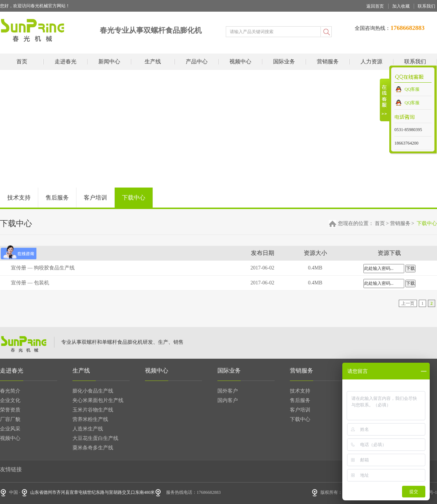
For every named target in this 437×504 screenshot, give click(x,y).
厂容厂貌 (10, 419)
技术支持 (19, 198)
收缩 (385, 100)
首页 (22, 62)
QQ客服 (412, 89)
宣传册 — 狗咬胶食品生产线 (43, 268)
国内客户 (228, 400)
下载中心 (134, 198)
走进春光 (66, 62)
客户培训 (95, 198)
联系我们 (426, 6)
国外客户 (228, 391)
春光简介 (10, 391)
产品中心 (197, 62)
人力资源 (371, 62)
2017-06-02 (262, 268)
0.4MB (315, 268)
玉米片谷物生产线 (93, 410)
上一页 (408, 303)
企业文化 (10, 400)
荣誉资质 (10, 410)
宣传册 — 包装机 (30, 283)
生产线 (153, 62)
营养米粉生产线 (90, 419)
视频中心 (240, 62)
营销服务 (328, 62)
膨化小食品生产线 (93, 391)
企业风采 (10, 429)
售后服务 (57, 198)
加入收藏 (401, 6)
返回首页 (375, 6)
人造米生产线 (88, 429)
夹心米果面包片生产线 (98, 400)
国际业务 (284, 62)
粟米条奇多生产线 (93, 448)
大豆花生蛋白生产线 (95, 438)
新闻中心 (109, 62)
